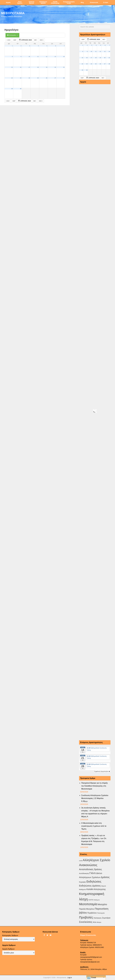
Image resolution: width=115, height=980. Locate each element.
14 (64, 57)
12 (47, 57)
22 (12, 78)
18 (38, 67)
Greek (92, 978)
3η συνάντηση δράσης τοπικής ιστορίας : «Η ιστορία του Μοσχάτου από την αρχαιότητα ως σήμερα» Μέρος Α (95, 812)
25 (38, 78)
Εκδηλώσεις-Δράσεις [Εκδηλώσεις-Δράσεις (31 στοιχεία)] (90, 886)
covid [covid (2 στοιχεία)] (81, 861)
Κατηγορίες (12, 35)
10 (29, 57)
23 (21, 78)
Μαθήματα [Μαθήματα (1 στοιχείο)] (97, 900)
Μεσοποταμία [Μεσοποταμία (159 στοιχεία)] (88, 904)
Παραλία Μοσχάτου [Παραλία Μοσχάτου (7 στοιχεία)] (87, 909)
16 (21, 67)
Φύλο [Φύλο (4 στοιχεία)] (95, 922)
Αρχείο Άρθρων (8, 949)
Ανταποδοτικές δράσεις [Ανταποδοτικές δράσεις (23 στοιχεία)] (90, 869)
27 (55, 78)
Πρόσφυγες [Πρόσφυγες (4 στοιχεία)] (98, 918)
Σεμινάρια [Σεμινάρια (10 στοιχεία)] (106, 918)
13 (55, 57)
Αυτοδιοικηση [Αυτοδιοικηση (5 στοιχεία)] (84, 873)
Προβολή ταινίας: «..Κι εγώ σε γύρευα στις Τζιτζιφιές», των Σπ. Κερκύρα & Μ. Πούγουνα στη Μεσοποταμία (94, 840)
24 (29, 78)
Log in (70, 978)
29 (12, 89)
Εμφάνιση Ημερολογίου (102, 771)
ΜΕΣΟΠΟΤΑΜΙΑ (13, 13)
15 (12, 67)
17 (29, 67)
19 (47, 67)
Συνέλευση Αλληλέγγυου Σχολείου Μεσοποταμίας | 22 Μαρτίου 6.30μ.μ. (95, 798)
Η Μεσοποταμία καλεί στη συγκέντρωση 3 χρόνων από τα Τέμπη (94, 826)
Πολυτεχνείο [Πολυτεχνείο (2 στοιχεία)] (101, 913)
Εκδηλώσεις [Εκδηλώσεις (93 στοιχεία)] (94, 882)
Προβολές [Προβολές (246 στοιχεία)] (86, 917)
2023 (9, 40)
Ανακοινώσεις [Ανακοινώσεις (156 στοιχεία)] (88, 865)
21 (64, 67)
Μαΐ (36, 40)
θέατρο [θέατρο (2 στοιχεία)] (99, 922)
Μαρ (15, 40)
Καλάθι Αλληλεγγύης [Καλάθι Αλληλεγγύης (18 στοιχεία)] (96, 889)
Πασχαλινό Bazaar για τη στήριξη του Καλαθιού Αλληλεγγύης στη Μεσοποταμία (95, 786)
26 (47, 78)
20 (55, 67)
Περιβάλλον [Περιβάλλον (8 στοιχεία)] (92, 913)
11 (38, 57)
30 (21, 89)
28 (64, 78)
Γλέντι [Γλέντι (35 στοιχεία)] (93, 873)
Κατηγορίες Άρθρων (10, 935)
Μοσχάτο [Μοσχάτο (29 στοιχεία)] (102, 904)
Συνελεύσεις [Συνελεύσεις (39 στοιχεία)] (86, 922)
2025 (42, 40)
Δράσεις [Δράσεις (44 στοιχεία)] (105, 877)
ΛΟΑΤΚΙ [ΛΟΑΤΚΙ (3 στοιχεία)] (91, 900)
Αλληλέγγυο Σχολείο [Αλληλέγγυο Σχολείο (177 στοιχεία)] (96, 860)
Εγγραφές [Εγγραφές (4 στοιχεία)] (83, 882)
